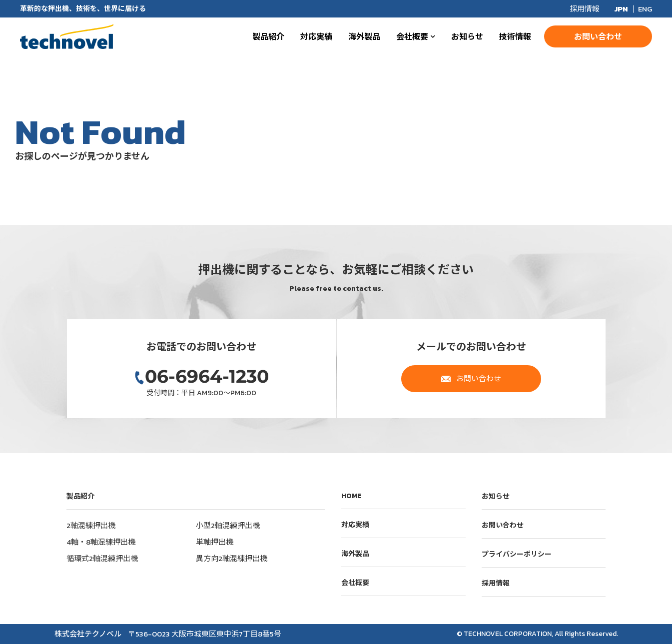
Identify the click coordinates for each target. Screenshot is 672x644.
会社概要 (412, 36)
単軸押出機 (215, 542)
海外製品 (364, 36)
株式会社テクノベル (67, 36)
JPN (621, 9)
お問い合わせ (598, 36)
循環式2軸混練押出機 (102, 558)
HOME (351, 496)
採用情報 (585, 9)
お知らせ (467, 36)
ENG (645, 9)
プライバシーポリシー (517, 554)
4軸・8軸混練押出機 (101, 542)
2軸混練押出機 (91, 525)
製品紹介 (268, 36)
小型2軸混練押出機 (228, 525)
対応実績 (316, 36)
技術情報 (515, 36)
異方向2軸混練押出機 (232, 558)
